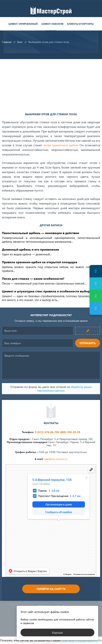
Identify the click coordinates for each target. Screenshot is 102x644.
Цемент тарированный (23, 24)
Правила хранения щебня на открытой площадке (40, 262)
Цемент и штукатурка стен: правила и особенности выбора (47, 291)
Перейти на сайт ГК (51, 589)
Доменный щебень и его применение (30, 249)
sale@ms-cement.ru (56, 459)
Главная (7, 42)
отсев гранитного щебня (61, 145)
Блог (20, 42)
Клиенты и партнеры (80, 24)
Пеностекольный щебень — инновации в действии (41, 233)
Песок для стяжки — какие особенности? (33, 278)
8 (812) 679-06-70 (46, 432)
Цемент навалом (52, 24)
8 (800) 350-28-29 (69, 432)
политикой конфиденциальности (81, 640)
